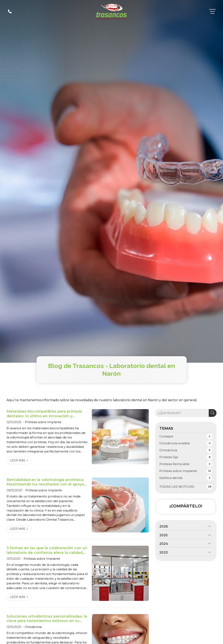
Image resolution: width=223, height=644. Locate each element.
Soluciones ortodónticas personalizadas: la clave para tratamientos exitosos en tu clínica (47, 619)
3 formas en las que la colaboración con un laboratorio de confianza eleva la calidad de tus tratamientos (47, 550)
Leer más (17, 460)
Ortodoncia (33, 627)
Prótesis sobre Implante (43, 422)
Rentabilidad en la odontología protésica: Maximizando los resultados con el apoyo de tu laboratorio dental (45, 482)
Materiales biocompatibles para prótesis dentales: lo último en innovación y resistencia (44, 414)
